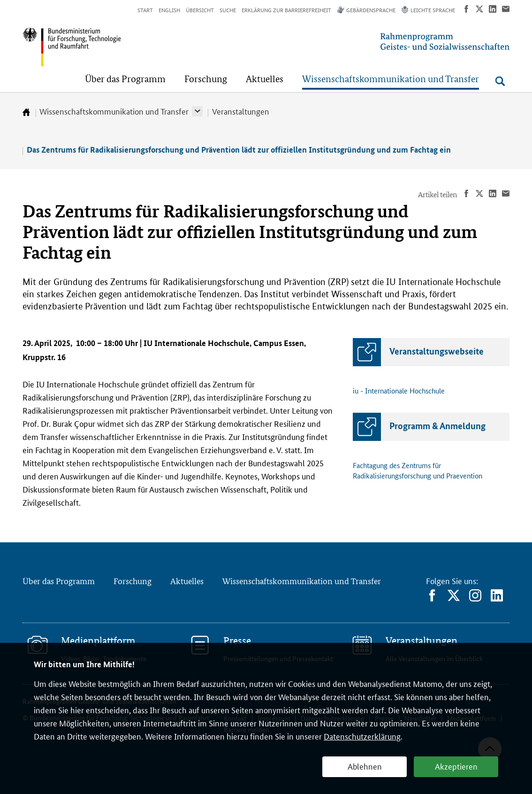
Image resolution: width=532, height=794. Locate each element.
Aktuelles (187, 581)
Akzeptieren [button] (456, 766)
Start (145, 10)
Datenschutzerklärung (362, 736)
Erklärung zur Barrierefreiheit (286, 10)
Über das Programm (59, 581)
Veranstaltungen (241, 111)
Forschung (133, 581)
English (169, 10)
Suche (228, 10)
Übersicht (200, 10)
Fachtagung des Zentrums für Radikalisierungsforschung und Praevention (418, 470)
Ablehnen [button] (365, 766)
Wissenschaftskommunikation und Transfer (114, 111)
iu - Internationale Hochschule (399, 390)
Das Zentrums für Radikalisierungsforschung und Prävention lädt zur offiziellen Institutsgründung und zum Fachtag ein (239, 150)
